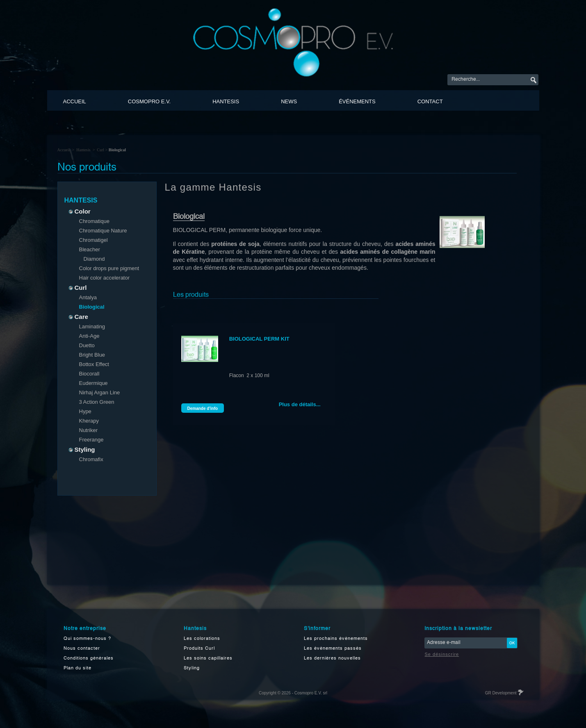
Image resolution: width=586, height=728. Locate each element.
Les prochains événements (336, 639)
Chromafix (91, 459)
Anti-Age (89, 336)
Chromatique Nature (103, 231)
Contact (430, 101)
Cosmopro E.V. (149, 101)
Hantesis (226, 101)
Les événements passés (333, 649)
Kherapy (89, 421)
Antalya (88, 297)
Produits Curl (199, 649)
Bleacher (90, 249)
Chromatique (94, 221)
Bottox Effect (94, 364)
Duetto (87, 345)
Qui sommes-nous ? (87, 639)
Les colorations (202, 639)
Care (79, 317)
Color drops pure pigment (109, 268)
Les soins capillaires (208, 659)
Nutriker (89, 430)
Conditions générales (89, 659)
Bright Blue (92, 355)
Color (80, 211)
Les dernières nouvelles (332, 659)
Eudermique (93, 383)
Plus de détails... (300, 404)
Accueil (75, 101)
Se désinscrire (442, 654)
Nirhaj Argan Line (100, 392)
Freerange (91, 440)
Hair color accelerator (105, 278)
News (289, 101)
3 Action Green (97, 402)
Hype (85, 411)
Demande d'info (203, 408)
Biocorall (89, 374)
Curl (100, 150)
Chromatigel (93, 240)
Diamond (94, 259)
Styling (83, 449)
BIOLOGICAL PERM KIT (259, 339)
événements (357, 101)
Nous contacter (82, 649)
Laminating (92, 326)
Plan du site (78, 668)
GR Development (504, 693)
